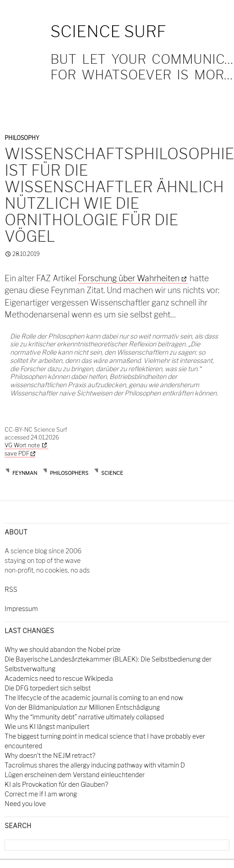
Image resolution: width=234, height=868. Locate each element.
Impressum (21, 609)
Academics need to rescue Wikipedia (59, 678)
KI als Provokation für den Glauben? (56, 784)
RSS (11, 589)
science (112, 473)
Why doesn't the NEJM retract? (50, 755)
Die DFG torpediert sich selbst (48, 688)
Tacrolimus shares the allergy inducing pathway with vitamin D (95, 765)
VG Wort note (22, 445)
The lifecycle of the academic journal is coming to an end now (94, 698)
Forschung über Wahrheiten (129, 278)
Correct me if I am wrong (41, 794)
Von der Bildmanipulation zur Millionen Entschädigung (82, 707)
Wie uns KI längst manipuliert (47, 726)
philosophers (69, 473)
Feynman (25, 473)
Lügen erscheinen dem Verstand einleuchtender (75, 775)
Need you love (25, 804)
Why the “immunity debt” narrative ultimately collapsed (84, 717)
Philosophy (22, 138)
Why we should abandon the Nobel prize (63, 649)
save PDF (20, 453)
